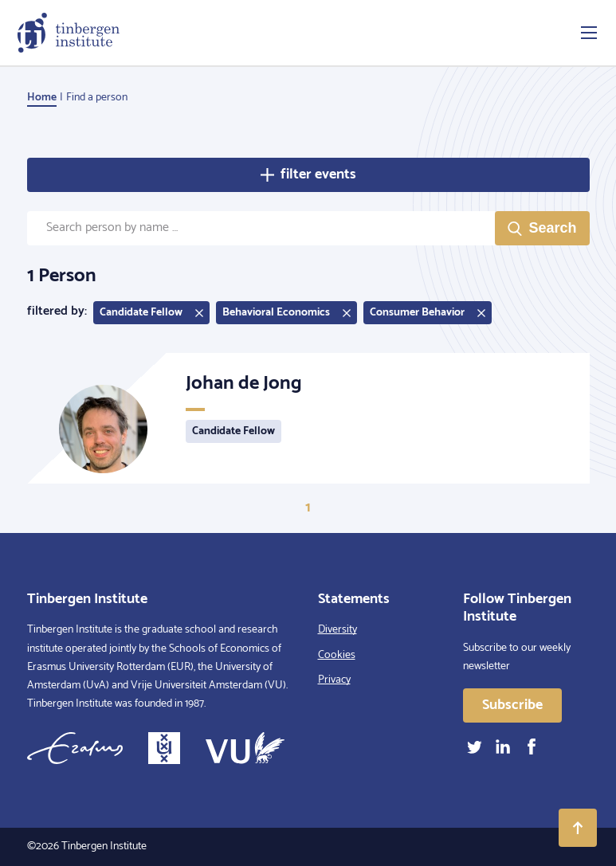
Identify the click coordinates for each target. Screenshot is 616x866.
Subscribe (512, 705)
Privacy (334, 680)
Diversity (337, 630)
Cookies (337, 655)
